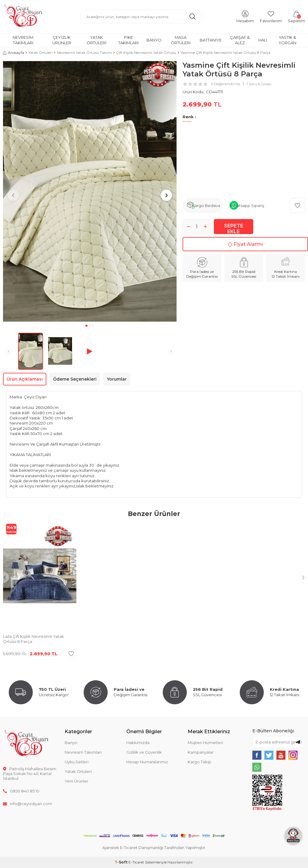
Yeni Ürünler (77, 781)
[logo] (23, 17)
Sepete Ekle (234, 229)
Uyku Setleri (77, 762)
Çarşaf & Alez (240, 40)
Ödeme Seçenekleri (75, 379)
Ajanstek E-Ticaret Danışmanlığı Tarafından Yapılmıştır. (154, 848)
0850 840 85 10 (21, 791)
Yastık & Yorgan (287, 40)
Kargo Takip (199, 762)
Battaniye (211, 40)
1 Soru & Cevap (259, 84)
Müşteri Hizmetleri (205, 743)
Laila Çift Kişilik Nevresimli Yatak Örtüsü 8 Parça (34, 639)
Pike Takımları (128, 40)
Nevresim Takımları (23, 40)
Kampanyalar (201, 752)
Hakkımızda (138, 743)
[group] (90, 191)
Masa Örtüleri (181, 40)
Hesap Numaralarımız (147, 762)
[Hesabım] (245, 16)
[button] (86, 326)
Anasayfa (14, 53)
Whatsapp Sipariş (247, 205)
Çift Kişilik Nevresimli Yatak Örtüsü (146, 53)
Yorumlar (117, 379)
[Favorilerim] (271, 16)
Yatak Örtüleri (97, 40)
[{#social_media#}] (257, 755)
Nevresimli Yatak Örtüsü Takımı (84, 53)
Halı (263, 40)
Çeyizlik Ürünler (62, 40)
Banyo (154, 40)
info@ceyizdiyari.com (28, 804)
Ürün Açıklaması (25, 379)
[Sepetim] (296, 16)
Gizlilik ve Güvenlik (144, 752)
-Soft (122, 862)
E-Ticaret (136, 862)
